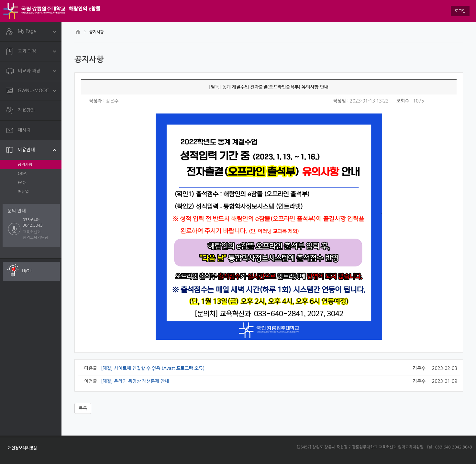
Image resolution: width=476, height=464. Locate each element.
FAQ (22, 183)
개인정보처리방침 (22, 448)
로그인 (460, 11)
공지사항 (25, 165)
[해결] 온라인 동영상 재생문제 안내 (135, 381)
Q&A (22, 174)
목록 (83, 408)
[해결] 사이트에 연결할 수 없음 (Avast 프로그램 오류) (153, 368)
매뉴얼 (23, 192)
